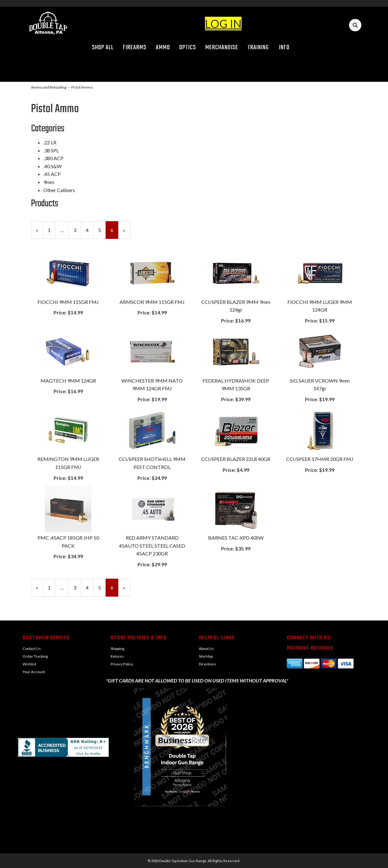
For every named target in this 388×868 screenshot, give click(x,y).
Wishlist (29, 664)
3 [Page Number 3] (77, 230)
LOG (216, 24)
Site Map (206, 656)
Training (258, 48)
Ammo (163, 48)
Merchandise (222, 48)
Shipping (117, 649)
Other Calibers (59, 190)
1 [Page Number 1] (52, 230)
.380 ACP (53, 158)
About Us (206, 649)
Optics (188, 48)
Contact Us (32, 649)
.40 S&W (52, 166)
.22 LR (50, 142)
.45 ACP (52, 174)
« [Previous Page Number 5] (39, 233)
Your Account (34, 672)
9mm (49, 182)
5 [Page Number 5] (102, 230)
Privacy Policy (122, 664)
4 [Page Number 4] (90, 230)
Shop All (103, 48)
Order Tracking (35, 656)
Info (286, 48)
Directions (207, 664)
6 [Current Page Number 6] (114, 233)
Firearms (135, 48)
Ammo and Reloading (49, 87)
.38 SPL (51, 150)
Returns (117, 656)
